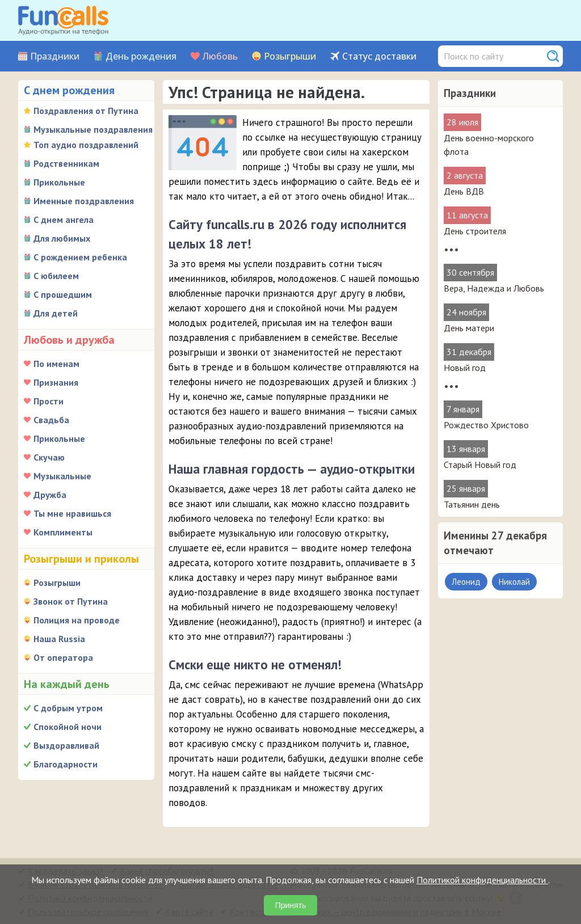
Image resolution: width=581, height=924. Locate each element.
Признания (56, 382)
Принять (291, 905)
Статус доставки (379, 56)
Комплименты (63, 532)
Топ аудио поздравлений (86, 145)
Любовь (220, 56)
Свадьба (51, 420)
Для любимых (62, 238)
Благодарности (66, 764)
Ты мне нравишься (72, 513)
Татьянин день (472, 504)
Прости (49, 401)
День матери (469, 328)
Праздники (55, 56)
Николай (514, 582)
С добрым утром (68, 708)
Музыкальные (62, 476)
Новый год (465, 368)
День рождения (141, 56)
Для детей (56, 313)
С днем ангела (64, 220)
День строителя (475, 231)
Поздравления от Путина (86, 111)
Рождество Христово (486, 425)
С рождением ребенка (80, 257)
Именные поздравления (84, 201)
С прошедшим (63, 294)
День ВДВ (464, 191)
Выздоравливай (66, 745)
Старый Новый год (480, 465)
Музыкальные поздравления (93, 129)
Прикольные (59, 182)
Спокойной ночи (68, 727)
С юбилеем (56, 276)
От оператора (63, 657)
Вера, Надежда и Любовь (494, 288)
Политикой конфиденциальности (482, 880)
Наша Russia (59, 639)
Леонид (466, 582)
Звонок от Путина (71, 601)
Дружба (50, 495)
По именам (56, 364)
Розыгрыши (290, 56)
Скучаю (49, 457)
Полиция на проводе (77, 620)
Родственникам (66, 163)
